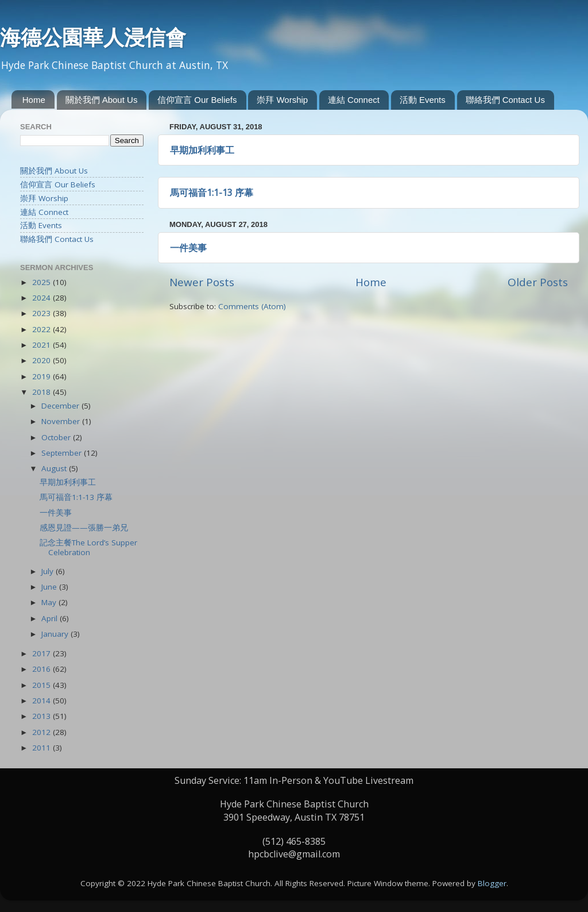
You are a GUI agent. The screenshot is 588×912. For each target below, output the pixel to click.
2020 (42, 360)
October (57, 437)
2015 (42, 685)
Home (34, 100)
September (63, 453)
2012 (42, 732)
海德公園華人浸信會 (93, 37)
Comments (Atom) (252, 306)
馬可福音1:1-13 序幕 (212, 193)
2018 (42, 392)
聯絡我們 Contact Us (505, 100)
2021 (42, 345)
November (62, 421)
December (61, 406)
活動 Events (423, 100)
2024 (42, 298)
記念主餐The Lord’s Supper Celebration (88, 547)
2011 (42, 748)
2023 (42, 313)
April (51, 618)
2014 (42, 701)
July (49, 571)
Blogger (492, 883)
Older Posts (538, 282)
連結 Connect (354, 100)
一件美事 (188, 248)
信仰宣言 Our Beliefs (197, 100)
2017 (42, 653)
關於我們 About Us (102, 100)
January (56, 634)
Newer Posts (202, 282)
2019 (42, 376)
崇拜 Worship (282, 100)
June (50, 587)
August (55, 468)
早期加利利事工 (202, 150)
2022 (42, 329)
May (50, 602)
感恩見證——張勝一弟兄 (84, 528)
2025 (42, 282)
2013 (42, 716)
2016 (42, 669)
